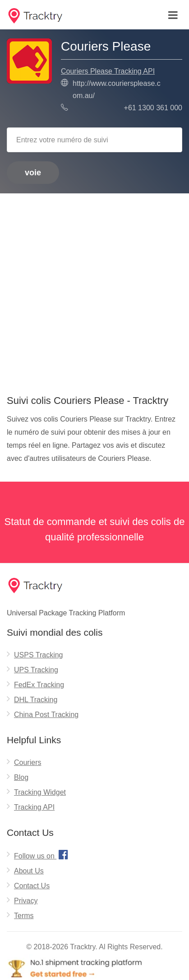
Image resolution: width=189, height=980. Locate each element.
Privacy (26, 901)
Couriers (28, 762)
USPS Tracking (38, 655)
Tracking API (34, 807)
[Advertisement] (94, 291)
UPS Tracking (36, 670)
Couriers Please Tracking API (108, 71)
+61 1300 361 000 (153, 108)
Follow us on (42, 854)
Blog (21, 777)
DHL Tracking (36, 700)
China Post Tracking (46, 715)
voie (33, 173)
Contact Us (32, 886)
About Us (29, 871)
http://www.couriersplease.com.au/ (117, 89)
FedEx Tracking (39, 685)
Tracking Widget (40, 792)
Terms (24, 916)
